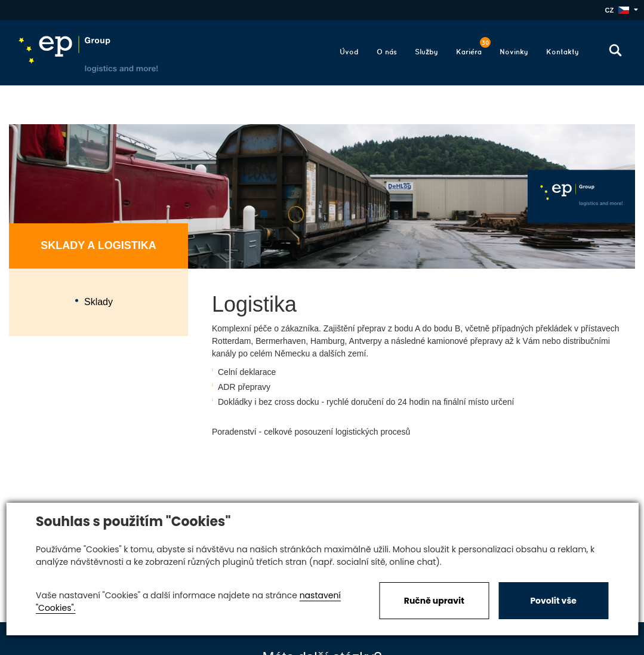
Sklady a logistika (98, 245)
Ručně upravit (434, 601)
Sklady (98, 302)
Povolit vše (553, 601)
